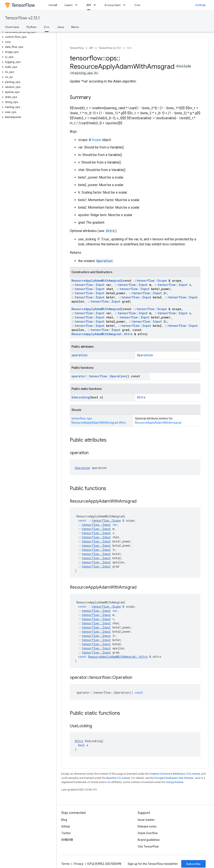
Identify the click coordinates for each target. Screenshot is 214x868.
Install (53, 5)
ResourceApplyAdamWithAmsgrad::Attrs (102, 334)
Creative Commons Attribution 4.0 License (175, 774)
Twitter (66, 833)
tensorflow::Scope (152, 281)
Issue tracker (146, 820)
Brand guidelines (149, 840)
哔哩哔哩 (67, 840)
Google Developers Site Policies (174, 778)
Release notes (147, 826)
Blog (64, 820)
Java (60, 27)
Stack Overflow (148, 833)
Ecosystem (113, 5)
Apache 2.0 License (118, 778)
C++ (129, 48)
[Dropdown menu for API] (96, 5)
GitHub (201, 5)
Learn (69, 5)
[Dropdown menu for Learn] (78, 5)
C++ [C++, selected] (47, 27)
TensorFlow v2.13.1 (22, 18)
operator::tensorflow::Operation (99, 376)
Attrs (110, 231)
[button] (27, 32)
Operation (104, 261)
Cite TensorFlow (148, 846)
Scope (96, 140)
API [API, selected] (89, 5)
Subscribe (193, 864)
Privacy (79, 864)
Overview (12, 27)
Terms (66, 864)
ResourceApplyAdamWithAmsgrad (96, 281)
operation (80, 355)
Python (31, 27)
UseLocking (80, 397)
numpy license (175, 782)
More (75, 27)
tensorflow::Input (90, 285)
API (91, 48)
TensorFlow (77, 48)
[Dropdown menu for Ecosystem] (126, 5)
